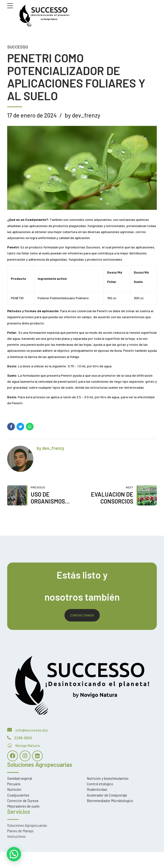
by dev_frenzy (82, 115)
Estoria (38, 858)
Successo (18, 47)
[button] (13, 854)
